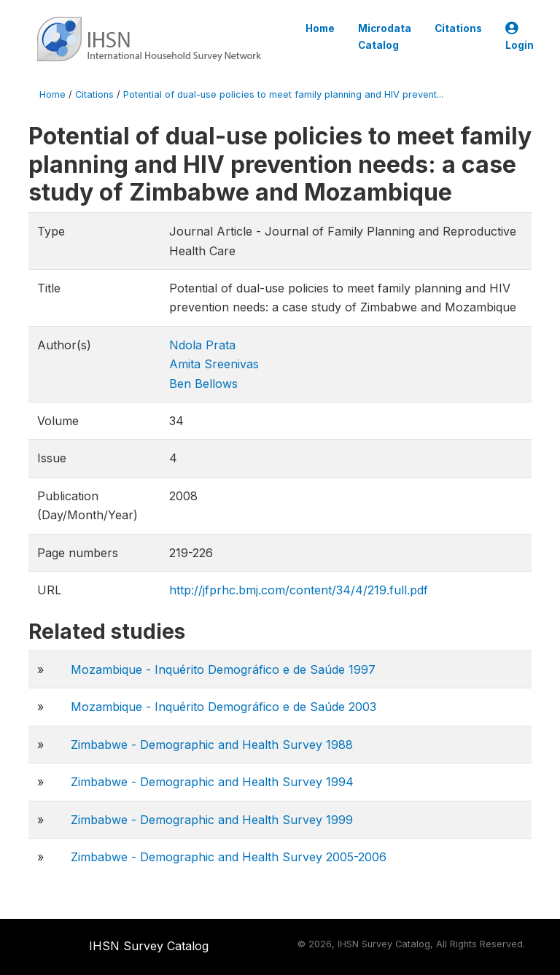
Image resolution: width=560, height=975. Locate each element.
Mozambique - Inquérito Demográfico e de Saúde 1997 (223, 669)
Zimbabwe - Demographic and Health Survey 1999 (212, 820)
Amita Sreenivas (214, 364)
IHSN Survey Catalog (149, 946)
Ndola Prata (202, 345)
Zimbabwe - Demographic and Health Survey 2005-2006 (229, 857)
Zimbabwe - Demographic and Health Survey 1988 (212, 745)
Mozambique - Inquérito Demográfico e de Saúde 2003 (223, 707)
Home (320, 28)
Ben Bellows (203, 384)
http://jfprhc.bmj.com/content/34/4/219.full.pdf (299, 590)
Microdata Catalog (385, 36)
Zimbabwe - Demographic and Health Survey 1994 (212, 782)
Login (520, 37)
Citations (458, 28)
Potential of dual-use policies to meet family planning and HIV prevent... (283, 94)
